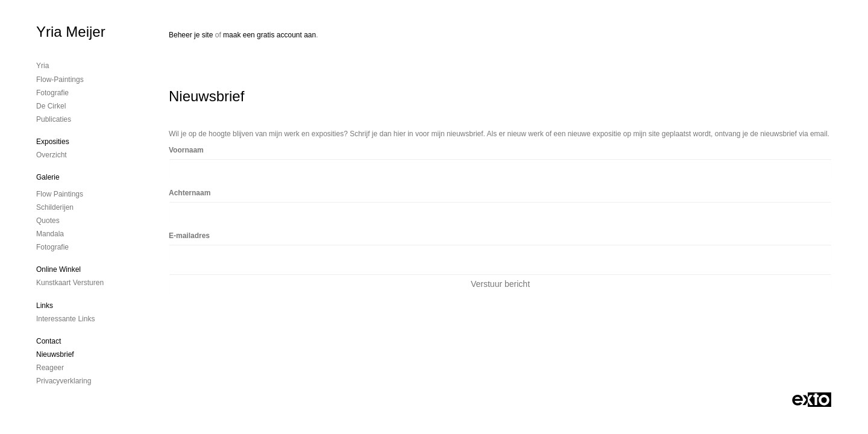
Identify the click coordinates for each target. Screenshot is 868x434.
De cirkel (51, 106)
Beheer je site (191, 35)
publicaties (54, 119)
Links (45, 306)
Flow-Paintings (60, 80)
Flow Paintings (60, 194)
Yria (42, 66)
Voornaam (186, 150)
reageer (50, 368)
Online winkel (58, 269)
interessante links (65, 319)
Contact (49, 341)
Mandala (50, 234)
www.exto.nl (275, 356)
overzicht (52, 155)
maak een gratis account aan (269, 35)
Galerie (48, 177)
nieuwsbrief (55, 354)
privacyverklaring (64, 381)
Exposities (53, 142)
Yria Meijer (71, 32)
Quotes (48, 221)
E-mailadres (189, 236)
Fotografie (52, 93)
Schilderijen (55, 207)
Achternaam (190, 193)
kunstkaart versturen (70, 283)
